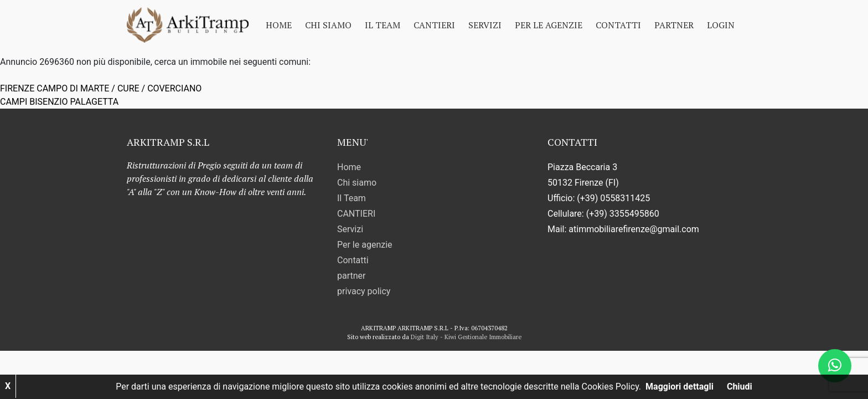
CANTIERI (434, 25)
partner (674, 25)
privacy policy (364, 291)
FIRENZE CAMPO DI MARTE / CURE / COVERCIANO (101, 88)
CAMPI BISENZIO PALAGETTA (59, 102)
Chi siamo (328, 25)
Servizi (485, 25)
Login (721, 25)
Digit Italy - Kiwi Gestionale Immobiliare (466, 337)
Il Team (383, 25)
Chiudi (740, 387)
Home (279, 25)
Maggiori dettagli (680, 387)
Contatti (618, 25)
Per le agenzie (549, 25)
